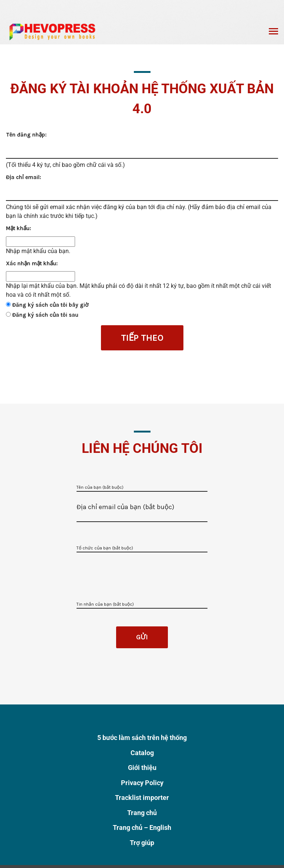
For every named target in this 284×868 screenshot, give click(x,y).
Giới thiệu (142, 768)
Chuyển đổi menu (273, 32)
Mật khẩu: (18, 228)
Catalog (142, 753)
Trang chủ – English (142, 827)
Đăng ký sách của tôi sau (45, 315)
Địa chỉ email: (23, 177)
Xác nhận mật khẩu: (32, 263)
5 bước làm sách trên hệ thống (142, 738)
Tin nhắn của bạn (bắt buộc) (105, 604)
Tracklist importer (142, 798)
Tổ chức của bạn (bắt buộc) (105, 548)
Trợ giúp (142, 843)
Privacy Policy (142, 783)
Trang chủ (142, 813)
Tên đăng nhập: (26, 135)
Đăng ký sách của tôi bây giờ (50, 305)
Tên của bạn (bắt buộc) (100, 487)
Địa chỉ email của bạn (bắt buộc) (125, 507)
